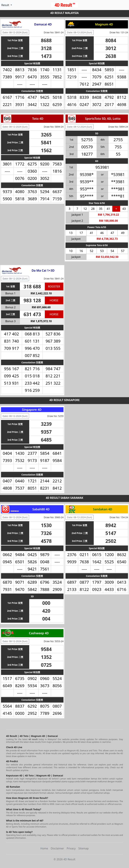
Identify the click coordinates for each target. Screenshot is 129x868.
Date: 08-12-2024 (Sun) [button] (15, 32)
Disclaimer (57, 848)
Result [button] (6, 5)
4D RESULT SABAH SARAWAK (65, 498)
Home (44, 848)
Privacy (71, 848)
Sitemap (83, 848)
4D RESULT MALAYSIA (65, 13)
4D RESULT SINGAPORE (64, 400)
